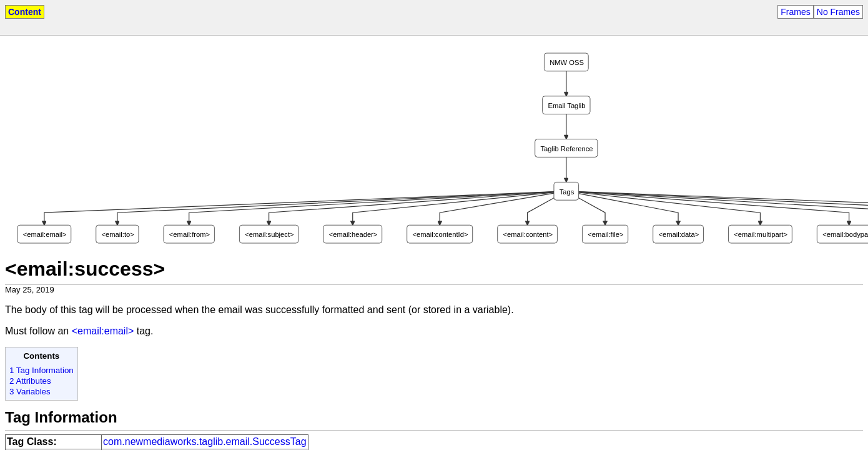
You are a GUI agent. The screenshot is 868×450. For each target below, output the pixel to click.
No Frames (838, 12)
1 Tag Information (42, 370)
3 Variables (30, 392)
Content (25, 12)
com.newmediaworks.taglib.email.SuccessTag (205, 442)
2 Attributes (30, 381)
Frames (795, 12)
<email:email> (103, 331)
